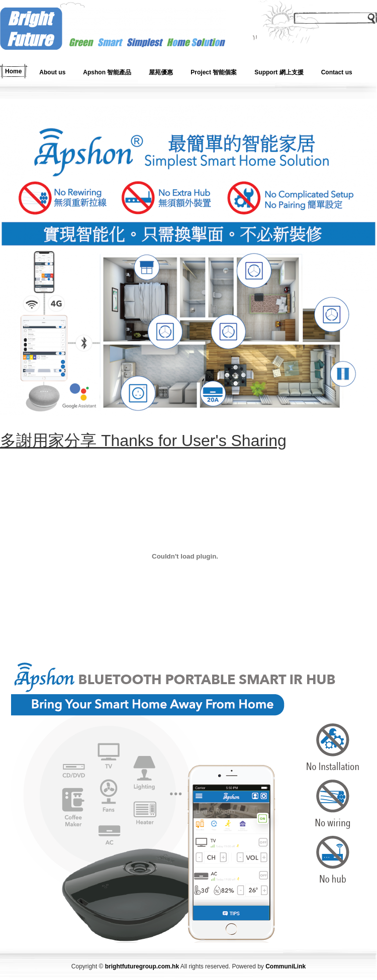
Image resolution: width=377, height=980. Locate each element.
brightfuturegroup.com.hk (142, 966)
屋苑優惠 (161, 72)
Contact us (337, 72)
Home (13, 71)
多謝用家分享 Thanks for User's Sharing (143, 441)
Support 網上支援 (279, 72)
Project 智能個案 (214, 72)
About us (52, 72)
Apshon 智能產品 (107, 72)
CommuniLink (286, 966)
